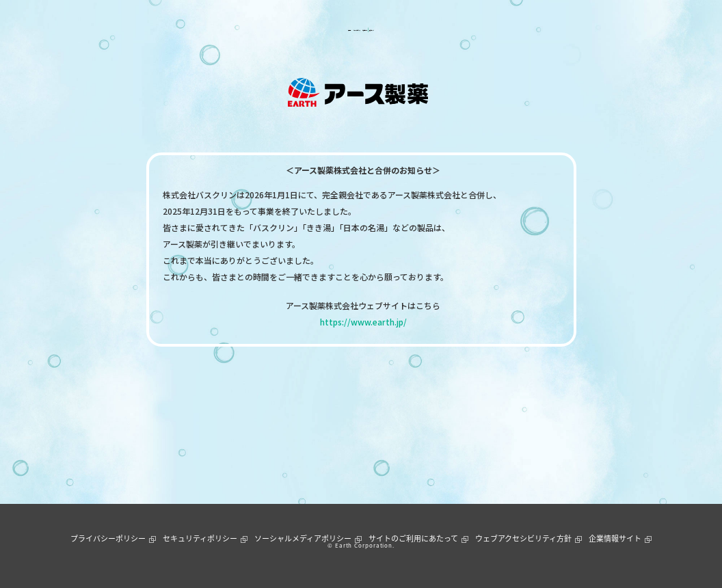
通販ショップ (471, 30)
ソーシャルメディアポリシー (303, 538)
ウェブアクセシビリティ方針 (523, 538)
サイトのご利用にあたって (413, 538)
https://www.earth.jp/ (363, 322)
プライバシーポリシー (108, 538)
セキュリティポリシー (200, 538)
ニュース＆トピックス (313, 30)
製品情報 (238, 30)
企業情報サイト (615, 538)
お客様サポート (400, 30)
